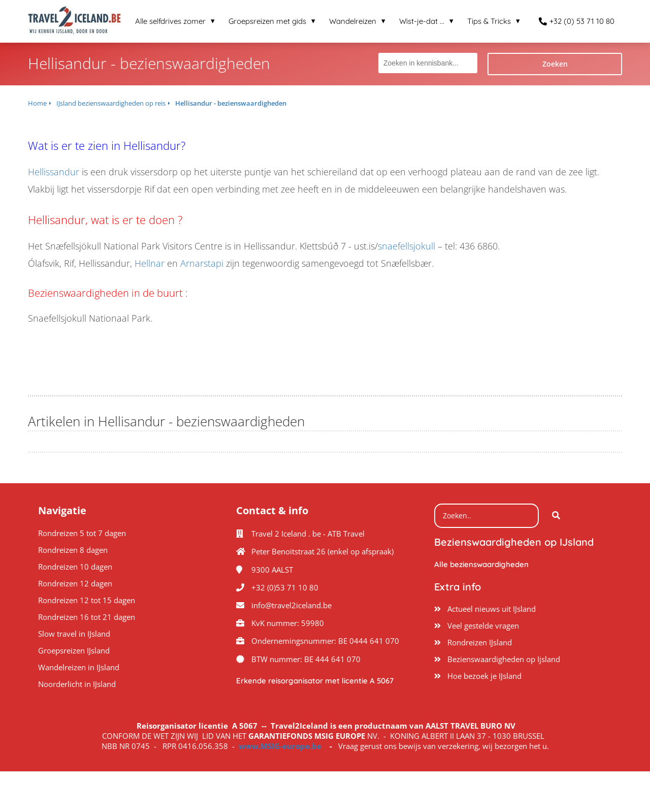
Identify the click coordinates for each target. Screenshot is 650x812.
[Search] (556, 516)
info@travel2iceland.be (291, 605)
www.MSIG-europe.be (280, 746)
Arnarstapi (202, 263)
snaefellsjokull (407, 246)
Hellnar (150, 263)
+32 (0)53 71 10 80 (285, 587)
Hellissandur (54, 172)
